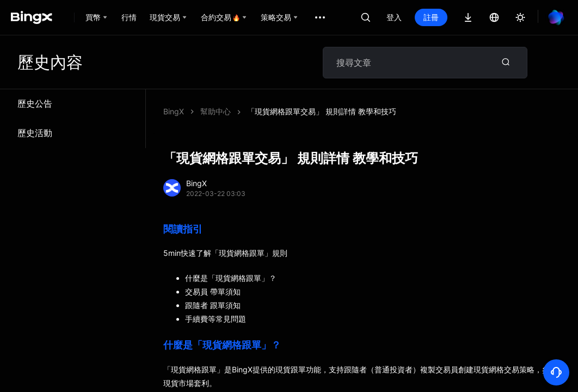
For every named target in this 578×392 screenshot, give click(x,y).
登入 (394, 17)
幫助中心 (216, 111)
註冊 (431, 17)
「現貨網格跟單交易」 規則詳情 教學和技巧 (322, 111)
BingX (174, 111)
